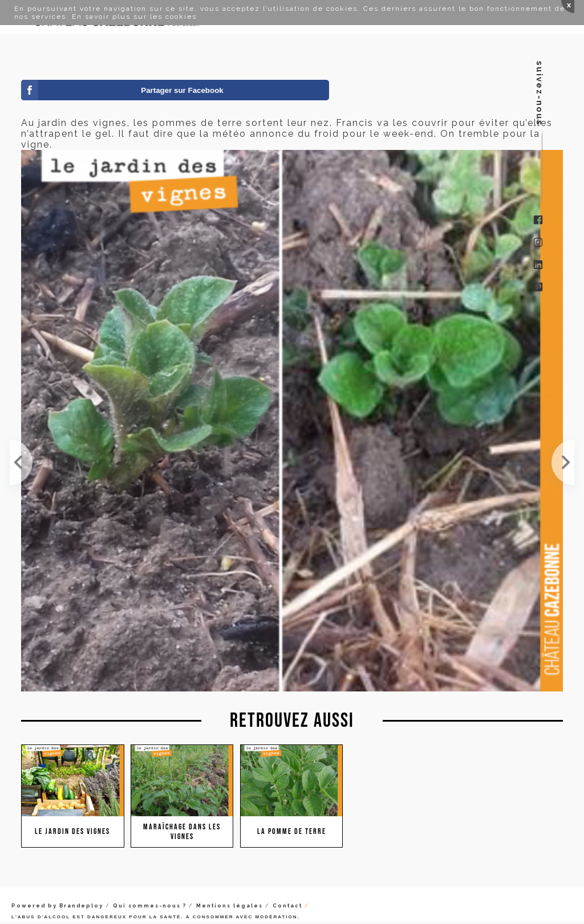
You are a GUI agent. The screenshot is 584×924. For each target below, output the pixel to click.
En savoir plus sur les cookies (134, 17)
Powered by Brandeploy (57, 906)
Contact (287, 906)
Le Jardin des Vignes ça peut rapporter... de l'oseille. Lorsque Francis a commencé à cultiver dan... (21, 462)
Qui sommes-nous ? (150, 906)
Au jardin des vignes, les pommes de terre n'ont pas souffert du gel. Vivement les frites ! (563, 462)
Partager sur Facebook (182, 90)
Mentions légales (230, 906)
